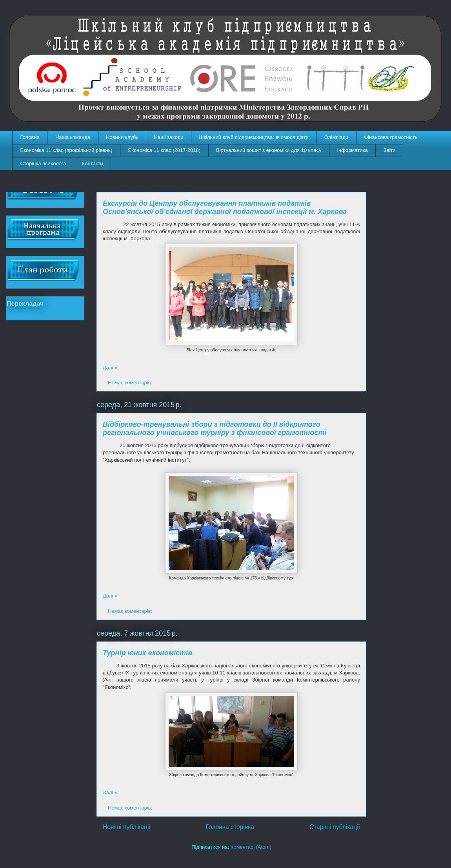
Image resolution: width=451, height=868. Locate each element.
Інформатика (352, 150)
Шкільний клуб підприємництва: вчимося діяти (254, 137)
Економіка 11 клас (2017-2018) (164, 150)
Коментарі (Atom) (251, 847)
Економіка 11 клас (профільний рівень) (66, 150)
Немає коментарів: (131, 383)
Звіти (390, 150)
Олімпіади (336, 137)
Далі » (110, 368)
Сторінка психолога (43, 164)
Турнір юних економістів (147, 653)
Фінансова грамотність (391, 137)
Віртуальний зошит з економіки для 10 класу (269, 150)
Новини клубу (122, 137)
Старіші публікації (335, 827)
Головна (30, 137)
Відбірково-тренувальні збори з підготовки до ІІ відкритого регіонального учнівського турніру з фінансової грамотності (215, 429)
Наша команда (73, 137)
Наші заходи (169, 137)
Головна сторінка (230, 827)
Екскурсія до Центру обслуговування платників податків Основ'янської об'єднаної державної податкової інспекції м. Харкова (225, 207)
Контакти (93, 164)
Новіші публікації (127, 827)
